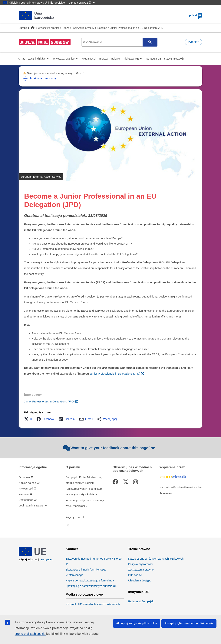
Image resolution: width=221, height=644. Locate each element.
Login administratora (31, 506)
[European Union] (36, 555)
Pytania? (193, 42)
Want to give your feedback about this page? (110, 448)
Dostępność (26, 500)
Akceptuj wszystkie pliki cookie (137, 623)
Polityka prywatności (141, 564)
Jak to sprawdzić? (82, 3)
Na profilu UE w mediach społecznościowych (93, 604)
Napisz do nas (27, 483)
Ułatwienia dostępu (140, 581)
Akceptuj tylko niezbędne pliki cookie (189, 623)
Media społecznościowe (84, 595)
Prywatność (26, 489)
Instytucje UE (139, 592)
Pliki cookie (135, 575)
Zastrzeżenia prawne (141, 570)
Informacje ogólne (33, 467)
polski (196, 15)
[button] (25, 79)
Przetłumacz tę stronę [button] (43, 78)
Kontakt (72, 549)
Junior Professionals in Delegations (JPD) (49, 402)
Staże (66, 28)
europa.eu (47, 559)
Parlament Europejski (141, 601)
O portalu (24, 477)
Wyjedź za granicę (49, 28)
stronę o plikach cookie (30, 634)
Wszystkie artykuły (83, 28)
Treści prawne (139, 549)
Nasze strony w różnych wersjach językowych (156, 559)
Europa (23, 28)
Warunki (24, 494)
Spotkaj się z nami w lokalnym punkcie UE (91, 586)
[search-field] (119, 42)
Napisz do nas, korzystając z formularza (90, 581)
